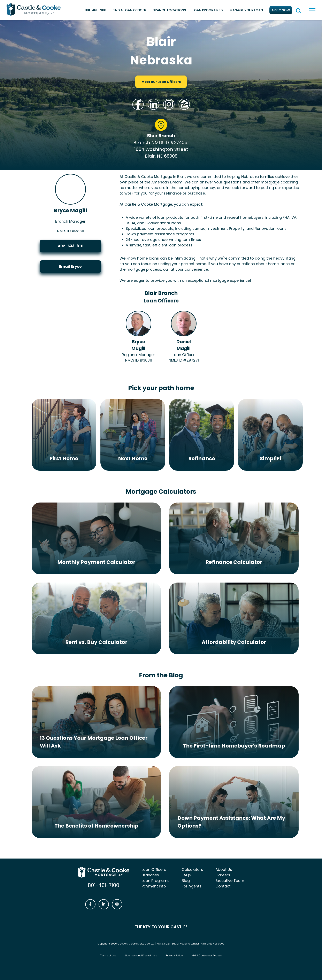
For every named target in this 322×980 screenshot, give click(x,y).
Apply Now (281, 10)
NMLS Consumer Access (207, 955)
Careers (223, 875)
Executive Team (230, 881)
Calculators (192, 870)
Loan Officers (154, 870)
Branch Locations (169, 10)
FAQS (186, 875)
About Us (224, 870)
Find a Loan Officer (129, 10)
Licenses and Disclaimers (141, 955)
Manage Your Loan (246, 10)
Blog (186, 881)
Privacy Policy (174, 955)
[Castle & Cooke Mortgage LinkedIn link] (104, 904)
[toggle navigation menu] (312, 10)
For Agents (192, 886)
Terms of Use (108, 955)
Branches (150, 875)
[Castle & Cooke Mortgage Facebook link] (90, 904)
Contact (223, 886)
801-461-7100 (95, 10)
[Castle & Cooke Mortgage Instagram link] (117, 904)
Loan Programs (207, 10)
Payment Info (154, 886)
